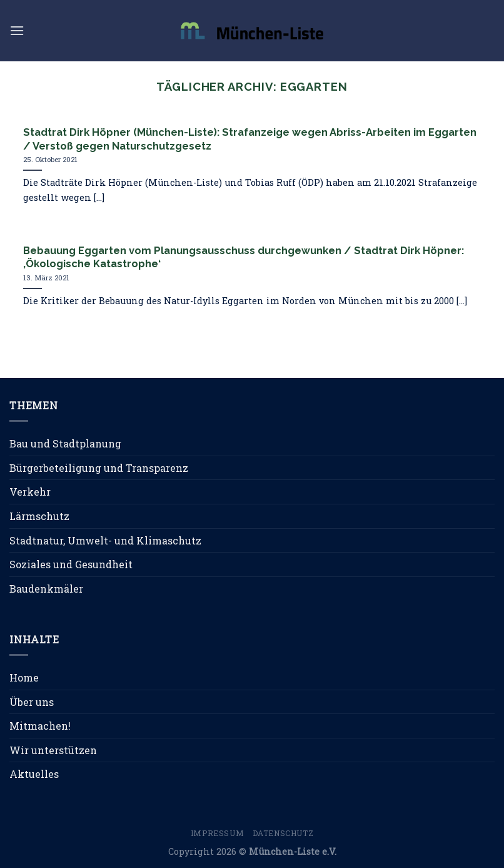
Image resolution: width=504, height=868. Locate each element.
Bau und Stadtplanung (65, 443)
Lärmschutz (39, 516)
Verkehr (30, 492)
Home (24, 677)
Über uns (32, 702)
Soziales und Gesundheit (71, 564)
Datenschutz (283, 833)
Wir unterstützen (53, 750)
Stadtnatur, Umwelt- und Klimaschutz (105, 540)
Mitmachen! (40, 726)
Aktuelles (34, 774)
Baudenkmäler (46, 589)
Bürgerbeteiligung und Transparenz (99, 468)
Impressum (218, 833)
